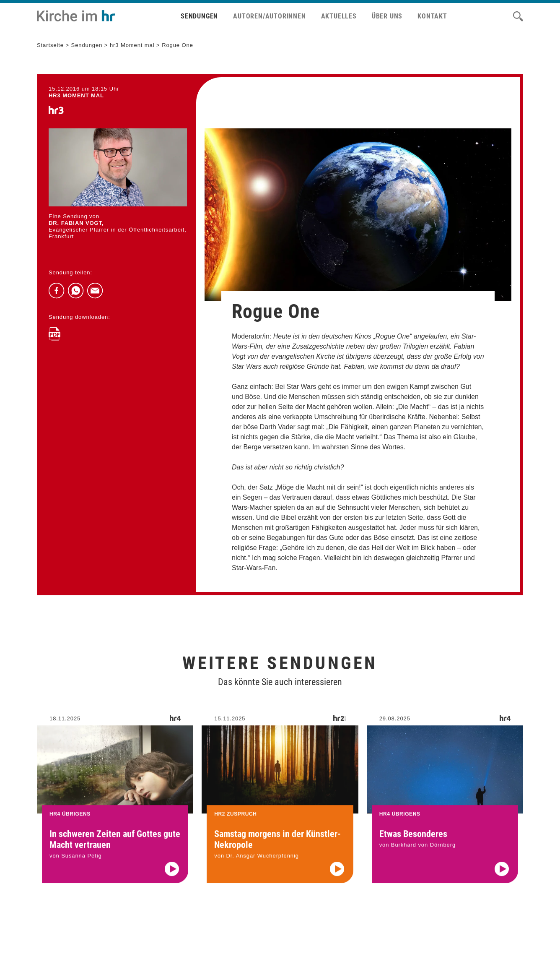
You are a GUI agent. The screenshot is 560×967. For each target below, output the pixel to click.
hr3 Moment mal (132, 45)
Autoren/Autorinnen (269, 16)
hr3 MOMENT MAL (76, 95)
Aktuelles (339, 16)
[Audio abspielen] (172, 877)
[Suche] (518, 16)
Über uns (387, 16)
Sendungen (199, 16)
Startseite (50, 45)
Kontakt (432, 16)
